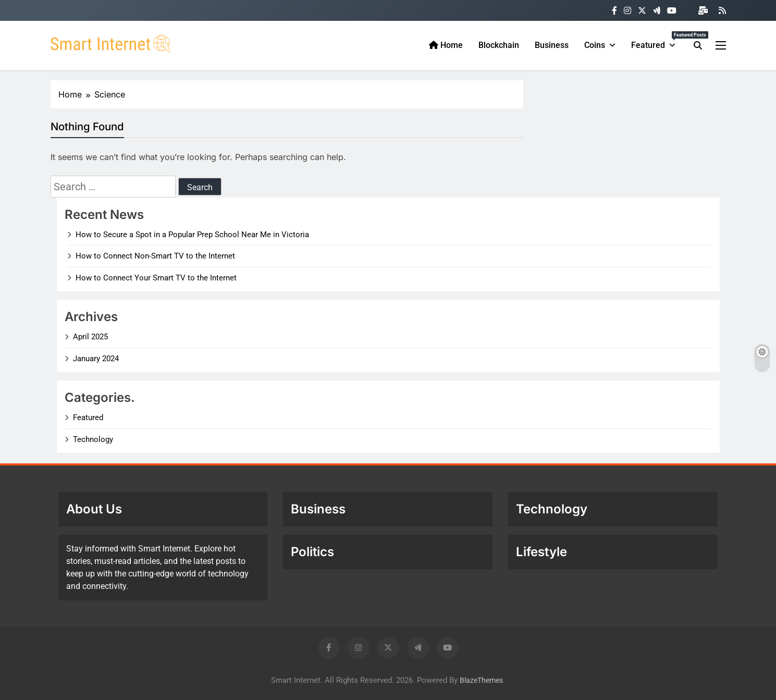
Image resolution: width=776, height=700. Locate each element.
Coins (595, 45)
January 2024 (96, 359)
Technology (93, 439)
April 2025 (90, 337)
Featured (657, 41)
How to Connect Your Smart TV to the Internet (156, 278)
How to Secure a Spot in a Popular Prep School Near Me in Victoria (192, 235)
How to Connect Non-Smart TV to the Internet (155, 256)
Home (446, 45)
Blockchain (499, 45)
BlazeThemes (481, 680)
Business (552, 45)
